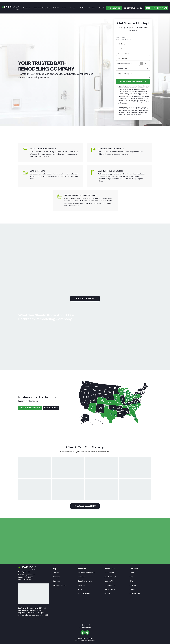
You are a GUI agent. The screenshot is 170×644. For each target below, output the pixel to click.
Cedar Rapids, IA (110, 573)
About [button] (101, 8)
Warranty (56, 577)
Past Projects (135, 594)
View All (107, 594)
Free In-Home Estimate (156, 8)
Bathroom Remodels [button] (42, 8)
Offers (132, 581)
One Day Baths (84, 594)
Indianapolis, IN (110, 585)
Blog (131, 577)
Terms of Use (122, 93)
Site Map (90, 638)
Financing (56, 581)
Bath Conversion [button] (60, 8)
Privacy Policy (133, 93)
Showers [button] (73, 8)
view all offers (85, 299)
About (132, 573)
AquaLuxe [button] (27, 8)
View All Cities (51, 408)
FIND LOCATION (114, 8)
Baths (80, 589)
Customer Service (59, 585)
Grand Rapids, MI (110, 577)
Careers (133, 589)
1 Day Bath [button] (92, 8)
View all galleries (85, 506)
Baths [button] (82, 8)
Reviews (133, 585)
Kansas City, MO (110, 589)
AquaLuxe (82, 577)
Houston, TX (108, 581)
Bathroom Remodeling (87, 573)
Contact (56, 573)
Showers (82, 585)
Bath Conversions (85, 581)
